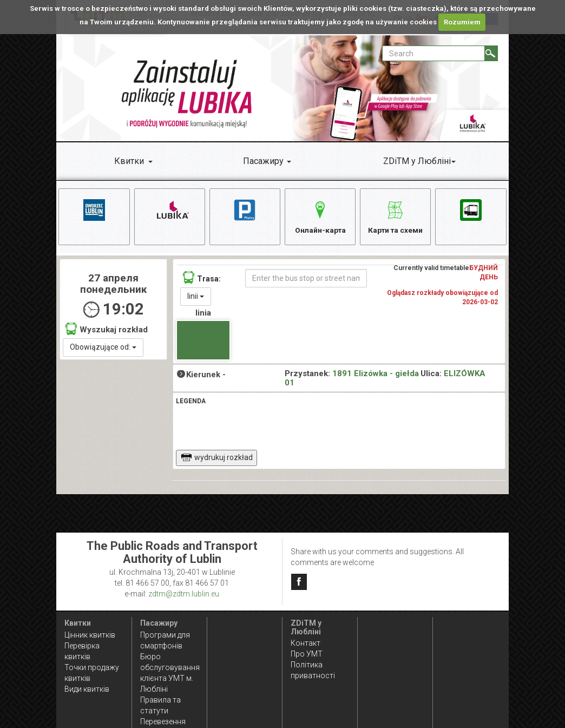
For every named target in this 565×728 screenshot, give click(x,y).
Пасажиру (263, 161)
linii (196, 297)
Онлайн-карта (320, 216)
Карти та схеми (395, 216)
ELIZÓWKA (465, 375)
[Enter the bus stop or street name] (306, 279)
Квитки (129, 161)
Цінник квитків (90, 635)
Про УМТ (307, 654)
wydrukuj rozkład (217, 459)
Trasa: (202, 278)
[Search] (491, 53)
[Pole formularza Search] (433, 53)
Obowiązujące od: (103, 348)
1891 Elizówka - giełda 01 (352, 380)
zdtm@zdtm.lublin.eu (184, 594)
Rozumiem (462, 22)
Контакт (306, 643)
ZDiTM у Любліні (417, 161)
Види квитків (87, 689)
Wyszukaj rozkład (107, 330)
